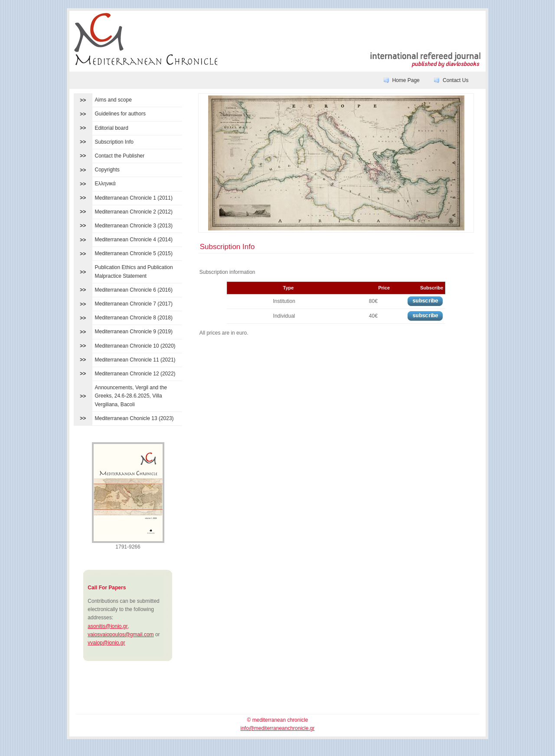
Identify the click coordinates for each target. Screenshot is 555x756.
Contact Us (455, 80)
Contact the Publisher (120, 156)
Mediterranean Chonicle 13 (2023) (134, 418)
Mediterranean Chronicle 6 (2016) (134, 290)
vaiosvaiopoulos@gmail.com (121, 634)
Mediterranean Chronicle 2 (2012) (134, 212)
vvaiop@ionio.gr (106, 643)
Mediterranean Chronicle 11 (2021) (135, 360)
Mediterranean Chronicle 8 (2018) (134, 318)
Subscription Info (114, 142)
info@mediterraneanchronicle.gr (278, 728)
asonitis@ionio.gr (108, 626)
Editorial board (112, 128)
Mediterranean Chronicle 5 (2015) (134, 253)
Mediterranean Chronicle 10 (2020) (135, 346)
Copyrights (107, 170)
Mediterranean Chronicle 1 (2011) (134, 198)
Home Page (406, 80)
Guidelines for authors (120, 114)
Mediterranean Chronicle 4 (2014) (134, 240)
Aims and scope (113, 100)
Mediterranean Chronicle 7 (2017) (134, 304)
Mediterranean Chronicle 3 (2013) (134, 226)
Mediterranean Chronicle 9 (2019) (134, 332)
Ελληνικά (105, 184)
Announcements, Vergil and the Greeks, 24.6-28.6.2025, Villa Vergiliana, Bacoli (131, 396)
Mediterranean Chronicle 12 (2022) (135, 374)
